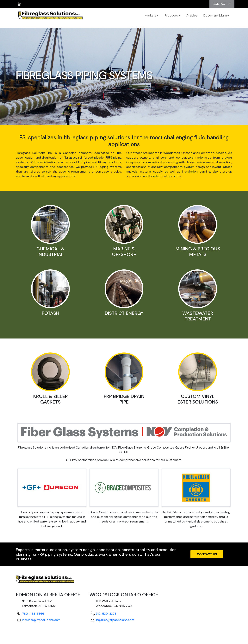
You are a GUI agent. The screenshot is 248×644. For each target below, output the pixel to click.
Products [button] (171, 15)
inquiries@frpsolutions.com (41, 620)
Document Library (216, 15)
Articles (192, 15)
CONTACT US (222, 4)
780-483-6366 (33, 614)
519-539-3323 (106, 614)
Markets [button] (150, 15)
